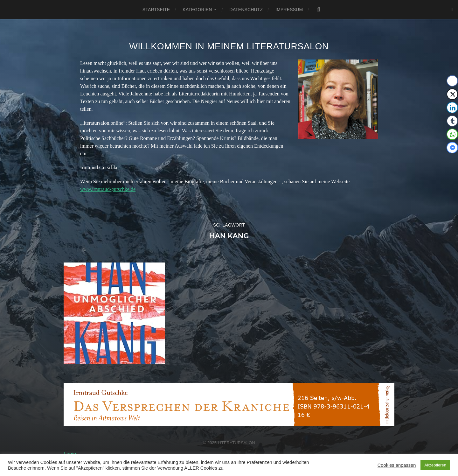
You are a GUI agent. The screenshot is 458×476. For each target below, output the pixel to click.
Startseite (156, 10)
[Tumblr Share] (452, 121)
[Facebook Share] (452, 81)
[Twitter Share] (452, 94)
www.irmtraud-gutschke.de (108, 189)
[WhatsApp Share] (452, 134)
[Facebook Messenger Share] (452, 148)
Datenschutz (246, 10)
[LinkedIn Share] (452, 108)
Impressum (289, 10)
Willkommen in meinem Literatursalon (229, 46)
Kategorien (197, 10)
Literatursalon (236, 443)
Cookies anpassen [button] (397, 465)
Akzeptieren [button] (435, 465)
